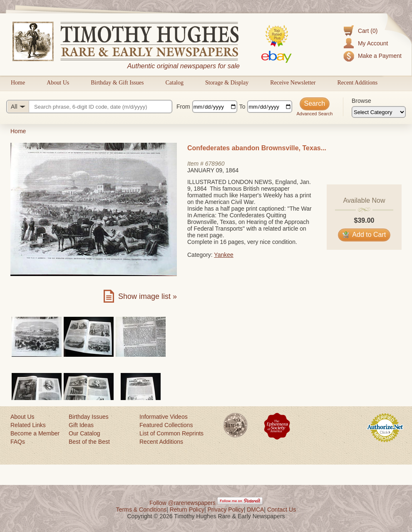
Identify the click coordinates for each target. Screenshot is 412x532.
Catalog (174, 83)
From (183, 107)
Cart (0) (368, 31)
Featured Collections (166, 425)
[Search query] (89, 107)
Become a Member (35, 433)
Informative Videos (164, 417)
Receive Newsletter (293, 83)
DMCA (255, 510)
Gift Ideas (81, 425)
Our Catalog (84, 433)
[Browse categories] (379, 112)
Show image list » (148, 296)
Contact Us (282, 510)
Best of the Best (89, 442)
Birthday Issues (89, 417)
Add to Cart (364, 235)
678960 (215, 164)
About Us (58, 83)
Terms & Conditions (141, 510)
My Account (373, 43)
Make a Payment (380, 56)
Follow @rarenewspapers (182, 503)
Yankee (223, 255)
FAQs (18, 442)
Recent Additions (357, 83)
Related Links (28, 425)
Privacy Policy (226, 510)
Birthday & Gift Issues (117, 83)
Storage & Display (227, 83)
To (242, 107)
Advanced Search (314, 114)
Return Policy (187, 510)
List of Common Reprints (171, 433)
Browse (361, 101)
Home (18, 83)
